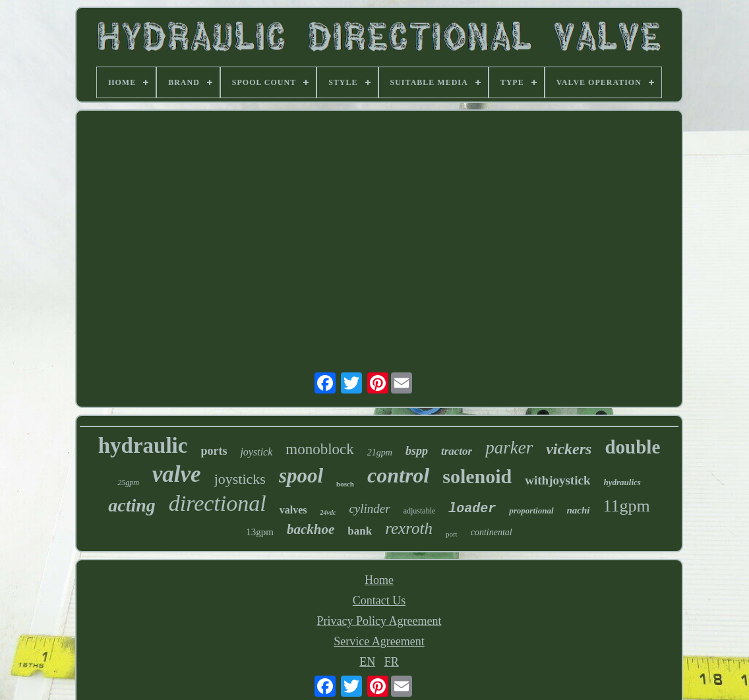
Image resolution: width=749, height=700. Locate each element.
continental (492, 532)
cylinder (369, 509)
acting (132, 505)
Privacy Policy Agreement (379, 621)
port (452, 534)
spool (301, 476)
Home (379, 580)
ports (214, 451)
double (632, 447)
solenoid (477, 476)
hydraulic (143, 446)
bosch (345, 484)
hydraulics (622, 482)
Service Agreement (379, 641)
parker (509, 448)
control (398, 475)
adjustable (420, 511)
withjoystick (557, 480)
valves (293, 510)
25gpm (128, 482)
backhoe (311, 529)
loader (472, 509)
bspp (417, 451)
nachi (579, 510)
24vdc (328, 512)
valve (177, 474)
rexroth (409, 528)
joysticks (240, 479)
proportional (531, 510)
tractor (457, 451)
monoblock (320, 449)
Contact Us (379, 600)
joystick (256, 452)
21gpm (380, 452)
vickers (569, 449)
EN (367, 662)
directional (218, 503)
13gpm (260, 532)
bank (360, 531)
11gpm (627, 506)
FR (392, 662)
